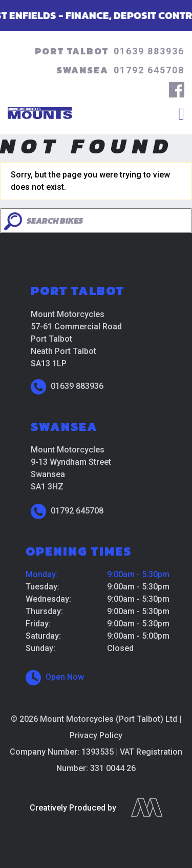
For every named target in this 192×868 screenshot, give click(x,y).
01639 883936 (149, 51)
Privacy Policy (96, 735)
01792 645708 (149, 70)
